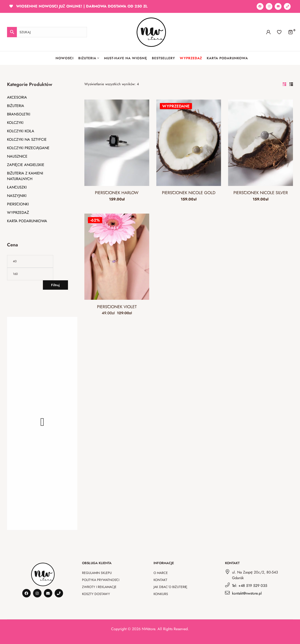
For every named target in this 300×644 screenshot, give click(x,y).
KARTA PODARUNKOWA (27, 221)
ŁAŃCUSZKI (17, 187)
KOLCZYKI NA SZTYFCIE (27, 139)
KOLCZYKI (15, 123)
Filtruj (55, 285)
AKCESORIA (17, 97)
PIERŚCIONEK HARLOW (117, 193)
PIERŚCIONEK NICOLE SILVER (261, 193)
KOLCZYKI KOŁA (21, 131)
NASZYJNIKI (17, 196)
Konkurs (161, 594)
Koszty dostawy (96, 594)
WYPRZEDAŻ (18, 213)
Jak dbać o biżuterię (170, 587)
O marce (161, 573)
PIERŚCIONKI (18, 204)
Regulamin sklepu (97, 573)
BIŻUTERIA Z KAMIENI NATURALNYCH (25, 176)
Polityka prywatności (101, 580)
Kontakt (160, 580)
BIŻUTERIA (16, 106)
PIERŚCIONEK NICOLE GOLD (189, 193)
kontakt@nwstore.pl (247, 593)
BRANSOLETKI (19, 114)
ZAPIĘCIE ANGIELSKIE (26, 165)
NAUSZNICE (17, 156)
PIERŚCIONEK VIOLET (117, 307)
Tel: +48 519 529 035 (250, 586)
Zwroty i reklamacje (99, 587)
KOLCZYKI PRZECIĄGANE (28, 148)
